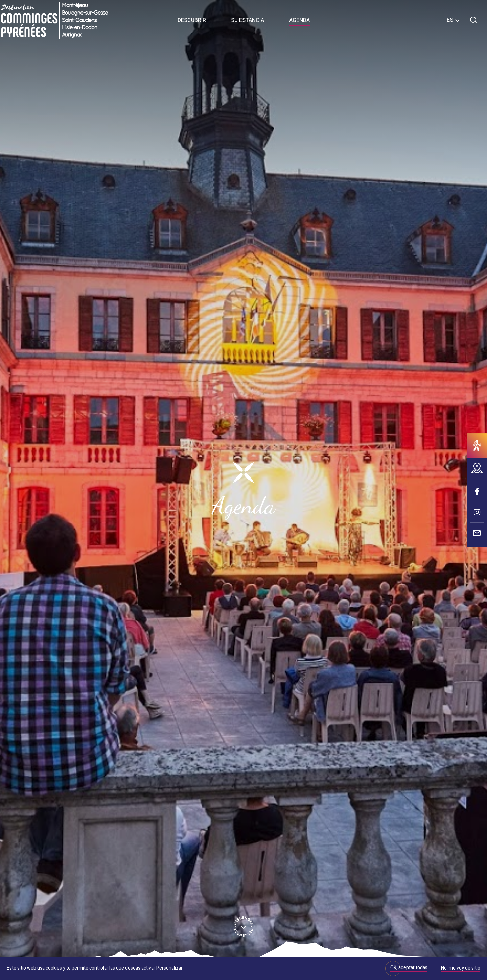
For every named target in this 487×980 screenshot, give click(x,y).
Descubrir (192, 20)
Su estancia (248, 20)
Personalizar (169, 968)
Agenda (299, 20)
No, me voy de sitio (461, 969)
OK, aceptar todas (409, 968)
